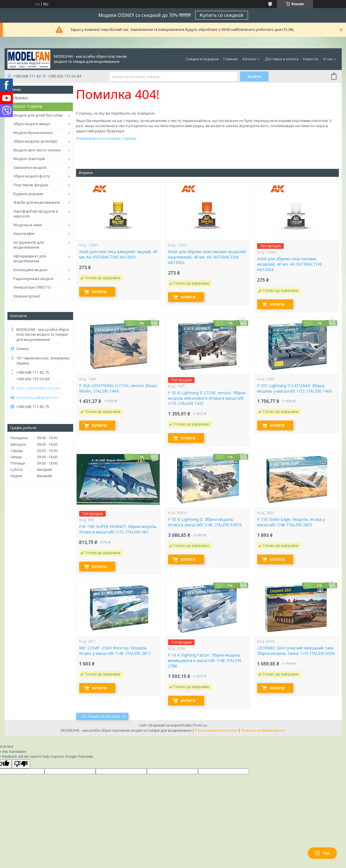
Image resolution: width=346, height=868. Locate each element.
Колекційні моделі (30, 270)
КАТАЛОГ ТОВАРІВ (26, 107)
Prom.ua (200, 725)
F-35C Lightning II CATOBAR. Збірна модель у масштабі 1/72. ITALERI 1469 (294, 388)
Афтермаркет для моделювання (30, 259)
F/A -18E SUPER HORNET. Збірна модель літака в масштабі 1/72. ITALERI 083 (118, 529)
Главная (231, 59)
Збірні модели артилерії (36, 141)
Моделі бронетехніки (33, 133)
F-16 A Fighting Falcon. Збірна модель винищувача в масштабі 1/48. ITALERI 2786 (205, 661)
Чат (322, 853)
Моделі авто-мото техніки (37, 150)
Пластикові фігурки (31, 185)
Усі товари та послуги (101, 716)
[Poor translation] (21, 764)
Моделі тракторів (29, 159)
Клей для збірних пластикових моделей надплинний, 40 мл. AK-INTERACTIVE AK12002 (207, 257)
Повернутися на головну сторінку (106, 138)
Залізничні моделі (30, 167)
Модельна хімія (28, 225)
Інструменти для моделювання (29, 245)
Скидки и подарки (202, 59)
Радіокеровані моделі (33, 279)
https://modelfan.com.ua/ (38, 388)
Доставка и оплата (282, 59)
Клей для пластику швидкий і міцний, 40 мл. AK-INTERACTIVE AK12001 (118, 254)
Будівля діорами (28, 194)
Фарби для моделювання (37, 202)
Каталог (250, 59)
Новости (311, 59)
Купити (99, 292)
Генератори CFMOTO (32, 287)
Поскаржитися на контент (216, 730)
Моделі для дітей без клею (38, 115)
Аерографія (24, 233)
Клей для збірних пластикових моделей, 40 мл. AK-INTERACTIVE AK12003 (290, 264)
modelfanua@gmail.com (37, 398)
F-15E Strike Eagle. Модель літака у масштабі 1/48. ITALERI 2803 (291, 522)
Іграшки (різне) (27, 296)
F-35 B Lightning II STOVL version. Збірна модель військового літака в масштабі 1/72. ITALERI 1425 (207, 398)
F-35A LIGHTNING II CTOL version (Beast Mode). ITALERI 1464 (118, 388)
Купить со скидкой (222, 15)
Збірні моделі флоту (32, 176)
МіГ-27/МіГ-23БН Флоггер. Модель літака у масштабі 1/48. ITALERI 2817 (115, 651)
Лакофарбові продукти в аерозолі (36, 214)
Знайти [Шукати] (254, 76)
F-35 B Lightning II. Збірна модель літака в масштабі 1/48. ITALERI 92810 (205, 522)
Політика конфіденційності (263, 730)
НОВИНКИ (19, 98)
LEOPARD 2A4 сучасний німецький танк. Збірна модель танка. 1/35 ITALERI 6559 (296, 651)
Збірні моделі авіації (32, 124)
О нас (328, 59)
